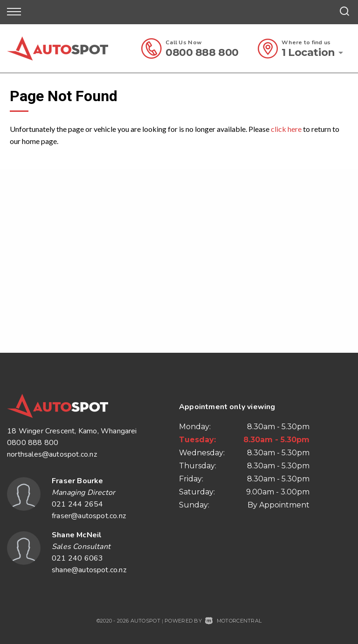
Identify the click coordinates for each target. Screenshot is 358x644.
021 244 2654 (77, 504)
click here (286, 129)
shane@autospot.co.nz (89, 570)
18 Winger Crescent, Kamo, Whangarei (72, 431)
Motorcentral (233, 621)
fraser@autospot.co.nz (89, 516)
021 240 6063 (77, 558)
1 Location (308, 52)
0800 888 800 (202, 52)
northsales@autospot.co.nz (52, 454)
